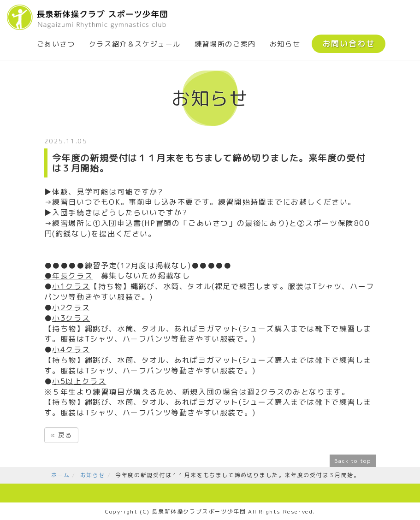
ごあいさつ (56, 44)
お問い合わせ (349, 44)
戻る (61, 435)
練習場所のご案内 (225, 44)
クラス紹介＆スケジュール (135, 44)
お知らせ (285, 44)
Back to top (353, 461)
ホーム (61, 475)
